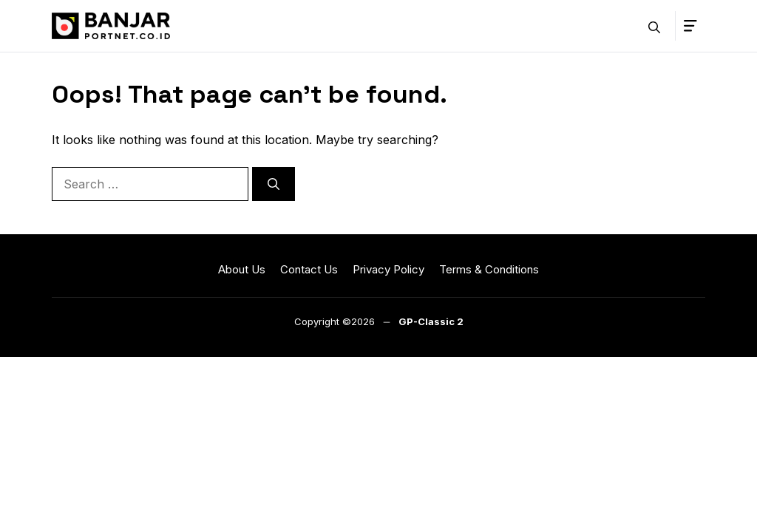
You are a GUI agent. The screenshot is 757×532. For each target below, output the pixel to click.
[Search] (274, 184)
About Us (242, 269)
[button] (654, 26)
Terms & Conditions (489, 269)
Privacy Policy (388, 269)
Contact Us (309, 269)
